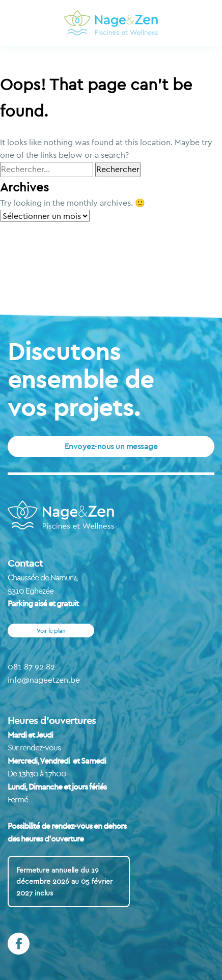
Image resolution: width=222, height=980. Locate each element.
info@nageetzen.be (44, 680)
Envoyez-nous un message (111, 446)
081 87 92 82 (31, 666)
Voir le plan (51, 631)
